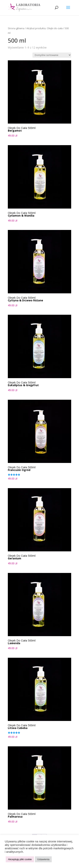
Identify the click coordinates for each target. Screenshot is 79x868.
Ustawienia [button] (43, 859)
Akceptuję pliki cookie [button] (20, 859)
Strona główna (16, 28)
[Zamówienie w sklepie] (52, 55)
